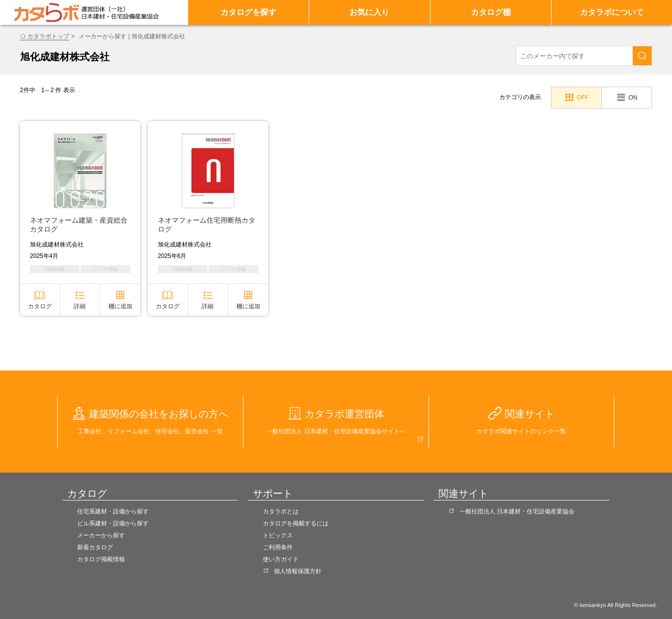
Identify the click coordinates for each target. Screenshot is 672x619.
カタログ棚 (491, 12)
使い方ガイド (281, 559)
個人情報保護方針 (298, 571)
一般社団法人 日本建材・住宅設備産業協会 (517, 511)
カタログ (40, 306)
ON (633, 98)
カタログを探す (248, 12)
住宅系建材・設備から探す (113, 511)
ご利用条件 (278, 547)
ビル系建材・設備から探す (113, 523)
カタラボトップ (48, 36)
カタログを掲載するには (296, 523)
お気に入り (369, 12)
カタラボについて (612, 12)
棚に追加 (120, 306)
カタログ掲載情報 (101, 559)
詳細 (80, 306)
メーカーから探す (101, 535)
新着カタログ (95, 547)
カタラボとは (281, 511)
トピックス (278, 535)
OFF (582, 98)
